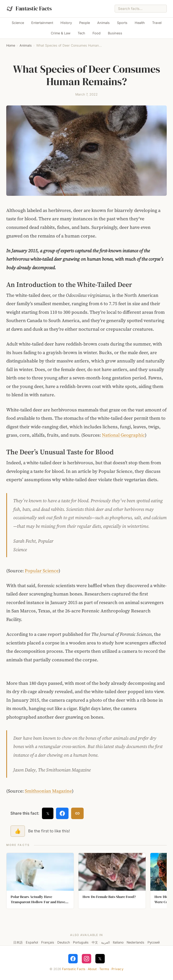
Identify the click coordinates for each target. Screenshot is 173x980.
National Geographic (123, 435)
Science (18, 23)
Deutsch (64, 942)
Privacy (118, 969)
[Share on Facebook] (62, 813)
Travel (157, 23)
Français (48, 942)
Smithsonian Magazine (48, 791)
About (92, 969)
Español (32, 942)
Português (81, 942)
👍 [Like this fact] (18, 831)
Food (97, 33)
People (85, 23)
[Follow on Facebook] (73, 959)
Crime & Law (61, 33)
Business (115, 33)
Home (11, 45)
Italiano (118, 942)
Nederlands (135, 942)
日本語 (18, 942)
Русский (153, 942)
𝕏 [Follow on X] (100, 959)
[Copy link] (77, 813)
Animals (103, 23)
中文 (95, 942)
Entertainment (42, 23)
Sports (122, 23)
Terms (104, 969)
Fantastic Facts (74, 969)
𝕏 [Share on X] (48, 813)
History (66, 23)
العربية (105, 942)
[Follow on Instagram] (86, 959)
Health (140, 23)
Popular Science (42, 571)
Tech (81, 33)
